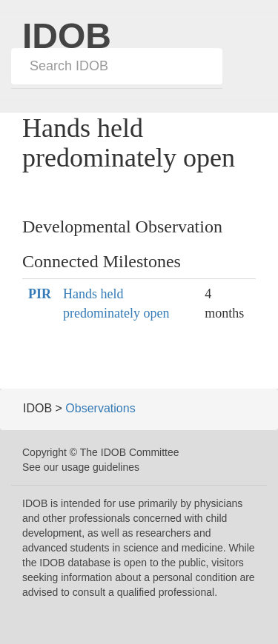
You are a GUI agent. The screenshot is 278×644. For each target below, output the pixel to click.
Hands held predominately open (116, 303)
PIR (40, 294)
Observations (100, 408)
